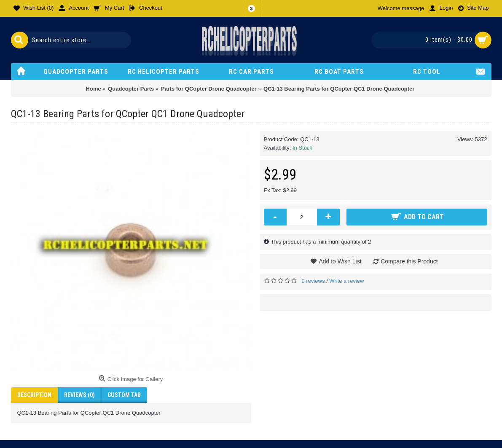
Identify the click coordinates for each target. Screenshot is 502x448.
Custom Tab (124, 395)
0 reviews (313, 281)
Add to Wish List (340, 261)
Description (34, 395)
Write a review (346, 281)
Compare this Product (409, 261)
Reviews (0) (79, 395)
